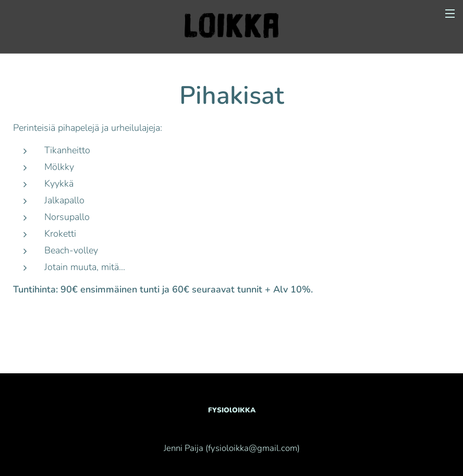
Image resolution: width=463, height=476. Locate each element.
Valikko (450, 14)
